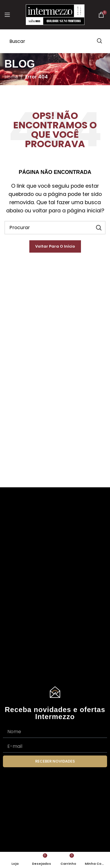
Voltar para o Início (55, 246)
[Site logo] (55, 14)
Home (11, 77)
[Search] (55, 41)
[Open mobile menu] (7, 15)
